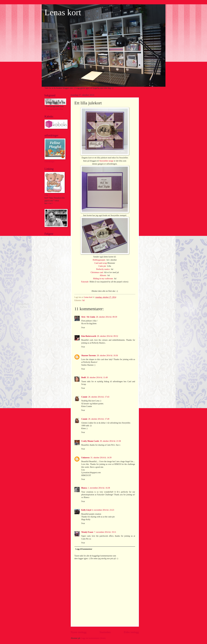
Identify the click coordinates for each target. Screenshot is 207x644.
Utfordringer (50, 162)
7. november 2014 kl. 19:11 (105, 532)
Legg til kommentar (84, 549)
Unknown (86, 458)
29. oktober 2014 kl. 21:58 (110, 441)
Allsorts (103, 275)
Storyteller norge (106, 161)
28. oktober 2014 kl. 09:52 (108, 336)
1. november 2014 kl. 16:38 (99, 488)
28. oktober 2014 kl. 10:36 (107, 356)
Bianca (84, 488)
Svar (83, 328)
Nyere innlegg (79, 632)
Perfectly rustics (103, 269)
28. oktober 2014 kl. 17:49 (99, 419)
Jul (83, 300)
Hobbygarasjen (99, 260)
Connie (84, 397)
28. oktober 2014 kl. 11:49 (97, 377)
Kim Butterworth (89, 336)
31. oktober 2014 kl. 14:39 (101, 458)
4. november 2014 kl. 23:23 (103, 510)
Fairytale (85, 282)
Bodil (84, 377)
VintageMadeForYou (55, 109)
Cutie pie (102, 266)
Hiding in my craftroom (103, 279)
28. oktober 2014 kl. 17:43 (99, 397)
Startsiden (105, 632)
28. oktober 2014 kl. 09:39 (107, 317)
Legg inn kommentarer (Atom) (93, 638)
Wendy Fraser (87, 532)
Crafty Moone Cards (90, 441)
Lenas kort (63, 12)
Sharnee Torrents (89, 356)
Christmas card (97, 272)
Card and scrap (101, 263)
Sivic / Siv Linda (88, 317)
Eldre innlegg (131, 632)
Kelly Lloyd (86, 510)
